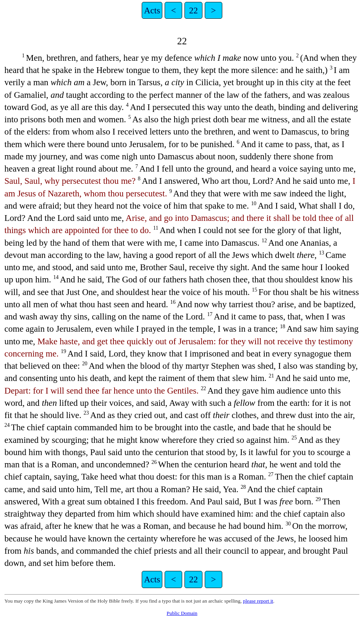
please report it (258, 601)
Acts (152, 10)
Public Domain (182, 613)
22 (193, 10)
